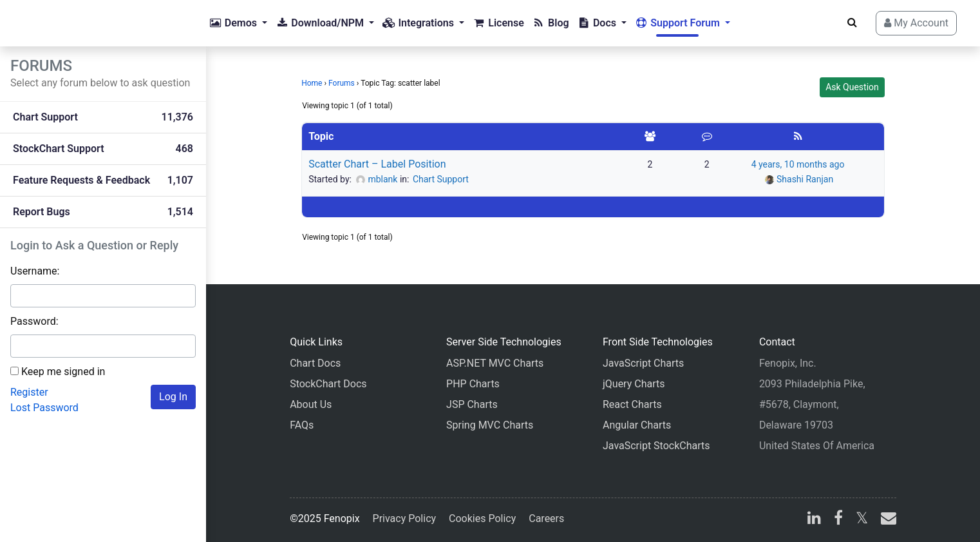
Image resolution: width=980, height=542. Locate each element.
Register (29, 392)
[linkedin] (814, 520)
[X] (862, 520)
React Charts (632, 404)
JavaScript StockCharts (656, 446)
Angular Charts (637, 425)
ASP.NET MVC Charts (495, 363)
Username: (35, 271)
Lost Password (44, 408)
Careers (546, 518)
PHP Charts (473, 384)
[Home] (62, 23)
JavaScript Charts (643, 363)
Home (312, 83)
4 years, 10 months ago (798, 164)
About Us (311, 404)
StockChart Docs (328, 384)
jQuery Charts (634, 384)
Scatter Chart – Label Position (377, 164)
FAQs (302, 425)
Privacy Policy (405, 518)
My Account (916, 23)
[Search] (852, 23)
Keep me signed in (63, 372)
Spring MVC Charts (490, 425)
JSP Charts (472, 404)
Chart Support (441, 179)
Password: (34, 321)
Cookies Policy (482, 518)
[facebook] (838, 520)
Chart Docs (315, 363)
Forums (342, 83)
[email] (886, 520)
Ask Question (852, 87)
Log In (173, 397)
